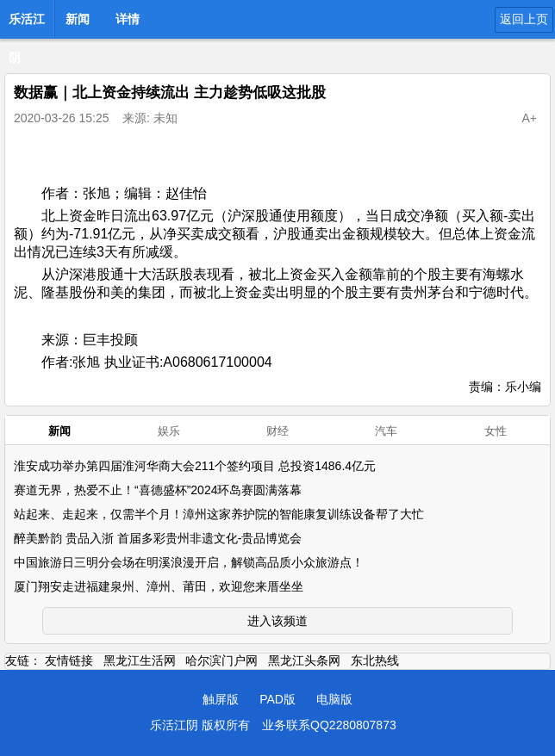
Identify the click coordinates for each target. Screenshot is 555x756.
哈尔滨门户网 (221, 660)
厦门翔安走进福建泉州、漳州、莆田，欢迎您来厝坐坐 (159, 586)
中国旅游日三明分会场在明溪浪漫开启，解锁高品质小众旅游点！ (189, 562)
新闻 (78, 19)
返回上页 (524, 19)
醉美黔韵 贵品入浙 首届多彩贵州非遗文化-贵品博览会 (158, 538)
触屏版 (221, 699)
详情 (128, 19)
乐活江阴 (27, 24)
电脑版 (334, 699)
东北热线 (375, 660)
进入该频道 (277, 621)
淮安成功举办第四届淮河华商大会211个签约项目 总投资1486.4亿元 (195, 466)
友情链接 (69, 660)
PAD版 (277, 699)
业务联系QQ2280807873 (329, 725)
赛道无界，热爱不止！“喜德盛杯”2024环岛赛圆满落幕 (158, 490)
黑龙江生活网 (140, 660)
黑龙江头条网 (304, 660)
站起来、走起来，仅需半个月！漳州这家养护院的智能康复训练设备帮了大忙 (219, 514)
